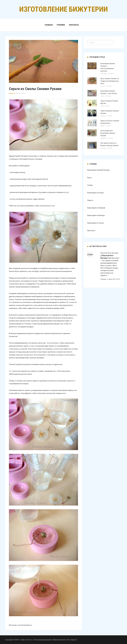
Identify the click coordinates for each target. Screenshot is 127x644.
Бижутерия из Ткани (95, 223)
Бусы (89, 178)
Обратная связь (59, 640)
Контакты (74, 25)
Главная (49, 25)
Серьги (12, 93)
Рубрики (61, 25)
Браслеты (91, 230)
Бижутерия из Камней (96, 208)
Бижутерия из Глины (96, 193)
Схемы (90, 185)
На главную (72, 640)
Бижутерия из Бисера (96, 215)
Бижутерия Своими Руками (98, 170)
